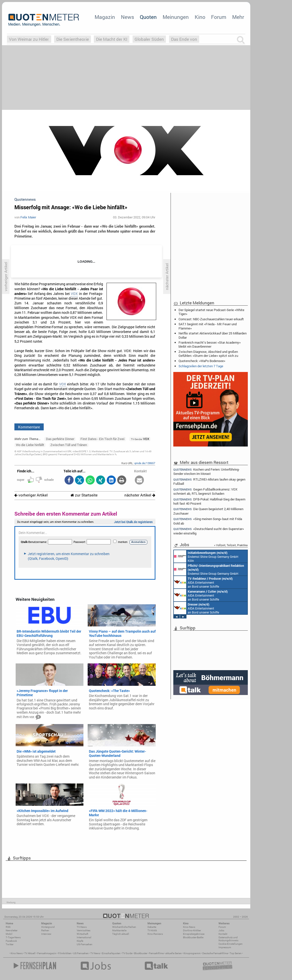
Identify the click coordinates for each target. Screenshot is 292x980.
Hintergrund (48, 927)
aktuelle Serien (174, 953)
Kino (200, 17)
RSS (8, 927)
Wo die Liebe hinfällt (30, 445)
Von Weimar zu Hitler (29, 39)
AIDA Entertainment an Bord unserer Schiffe (203, 582)
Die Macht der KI (112, 39)
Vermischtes (84, 930)
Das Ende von (184, 39)
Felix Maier (28, 217)
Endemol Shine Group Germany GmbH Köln (206, 556)
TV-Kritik (152, 930)
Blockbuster (141, 953)
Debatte (152, 927)
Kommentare (29, 427)
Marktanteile (119, 930)
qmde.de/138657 (145, 463)
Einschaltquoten (111, 953)
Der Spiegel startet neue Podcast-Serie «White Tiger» (211, 312)
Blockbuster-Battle (193, 937)
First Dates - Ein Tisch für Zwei (102, 439)
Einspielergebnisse (194, 934)
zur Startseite (84, 495)
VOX (74, 294)
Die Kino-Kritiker (192, 930)
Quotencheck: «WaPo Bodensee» (202, 361)
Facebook (11, 941)
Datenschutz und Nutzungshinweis (228, 939)
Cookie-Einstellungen (231, 944)
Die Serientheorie (73, 39)
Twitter (10, 944)
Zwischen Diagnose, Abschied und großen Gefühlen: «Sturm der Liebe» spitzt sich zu (208, 354)
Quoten (148, 17)
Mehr (238, 17)
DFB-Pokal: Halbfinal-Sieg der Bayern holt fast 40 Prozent (209, 501)
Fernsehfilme (156, 953)
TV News (95, 953)
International (84, 937)
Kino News (17, 953)
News (128, 17)
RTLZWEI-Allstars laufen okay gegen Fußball (209, 481)
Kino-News (189, 927)
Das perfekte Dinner (60, 439)
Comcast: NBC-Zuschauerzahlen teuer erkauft (211, 319)
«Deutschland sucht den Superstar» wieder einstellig (209, 531)
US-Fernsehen (85, 944)
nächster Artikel (140, 495)
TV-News (82, 927)
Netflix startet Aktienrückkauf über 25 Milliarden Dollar (213, 335)
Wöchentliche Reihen (124, 927)
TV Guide (127, 953)
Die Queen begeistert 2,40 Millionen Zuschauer (208, 511)
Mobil (9, 934)
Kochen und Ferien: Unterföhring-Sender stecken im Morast (206, 471)
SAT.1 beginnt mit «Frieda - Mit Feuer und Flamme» (208, 326)
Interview (46, 934)
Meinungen (176, 17)
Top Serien (236, 953)
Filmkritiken (65, 953)
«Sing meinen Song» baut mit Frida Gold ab (208, 521)
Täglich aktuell (121, 934)
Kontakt (223, 934)
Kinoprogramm (192, 953)
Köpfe (80, 941)
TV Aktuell (30, 953)
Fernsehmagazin (47, 953)
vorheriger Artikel (31, 495)
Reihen (45, 930)
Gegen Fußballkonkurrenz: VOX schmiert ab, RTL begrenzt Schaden (205, 491)
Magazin (105, 17)
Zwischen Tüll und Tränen (69, 445)
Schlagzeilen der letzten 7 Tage (201, 366)
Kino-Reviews (155, 934)
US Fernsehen (81, 953)
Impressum (225, 947)
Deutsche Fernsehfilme (215, 953)
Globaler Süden (149, 39)
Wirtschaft (82, 934)
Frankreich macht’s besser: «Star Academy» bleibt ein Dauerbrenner (210, 344)
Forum (219, 17)
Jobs (221, 930)
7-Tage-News (13, 937)
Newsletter (12, 930)
